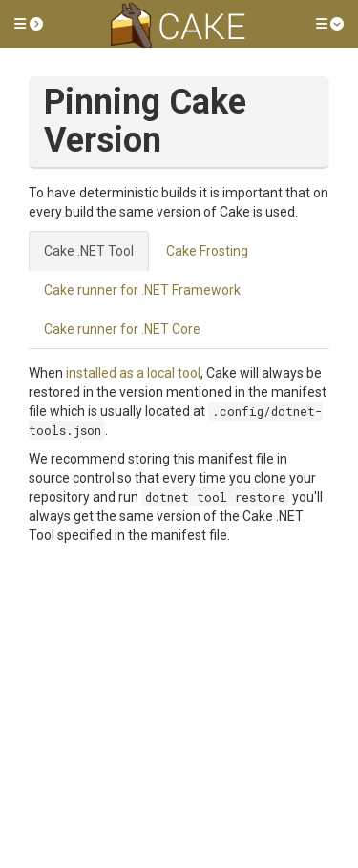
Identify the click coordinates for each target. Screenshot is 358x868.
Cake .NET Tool (89, 251)
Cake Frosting (207, 251)
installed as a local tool (133, 373)
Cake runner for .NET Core (122, 329)
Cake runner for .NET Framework (142, 290)
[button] (29, 24)
